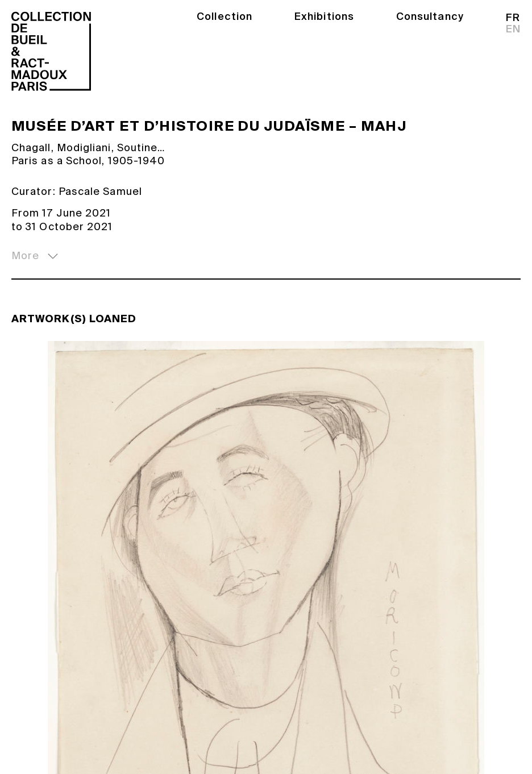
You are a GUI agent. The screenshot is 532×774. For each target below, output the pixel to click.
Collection (225, 16)
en (513, 29)
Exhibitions (324, 16)
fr (513, 18)
